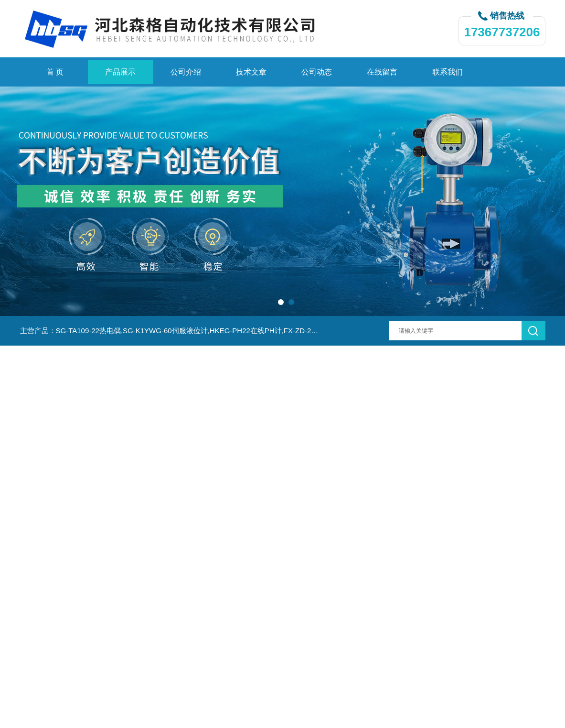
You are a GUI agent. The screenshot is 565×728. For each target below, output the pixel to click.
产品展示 (120, 72)
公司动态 (317, 72)
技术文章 (251, 72)
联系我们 (448, 72)
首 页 (55, 72)
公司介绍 (186, 72)
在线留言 (382, 72)
